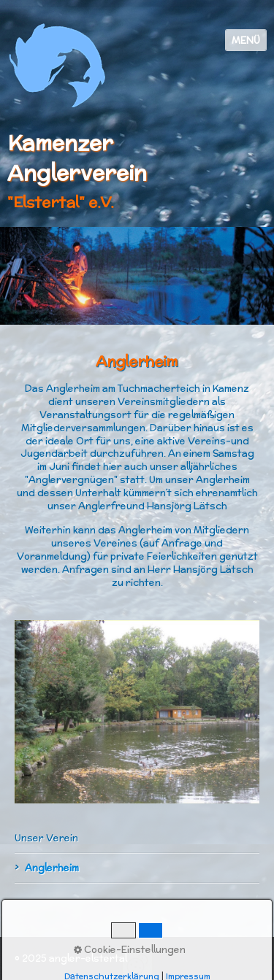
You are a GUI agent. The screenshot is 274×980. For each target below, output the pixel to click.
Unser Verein (46, 838)
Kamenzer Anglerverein (77, 158)
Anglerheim (52, 868)
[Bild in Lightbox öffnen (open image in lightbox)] (137, 712)
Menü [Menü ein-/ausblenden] (246, 40)
